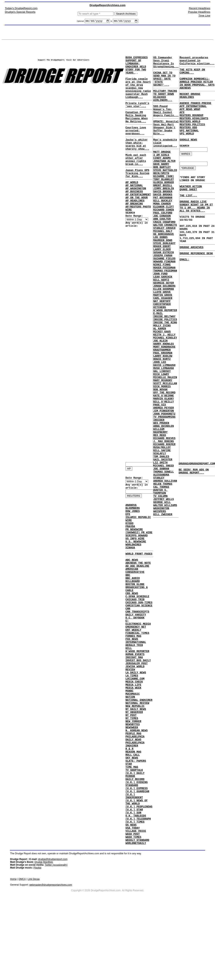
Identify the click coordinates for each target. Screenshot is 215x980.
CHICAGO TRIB (135, 621)
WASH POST (133, 903)
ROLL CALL (133, 808)
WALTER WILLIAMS (165, 593)
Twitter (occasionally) (56, 936)
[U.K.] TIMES (135, 888)
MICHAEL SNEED (164, 545)
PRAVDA (130, 535)
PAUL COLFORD (163, 242)
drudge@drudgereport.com (53, 930)
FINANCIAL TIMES (137, 661)
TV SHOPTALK (134, 826)
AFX (182, 122)
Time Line (204, 16)
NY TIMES (132, 764)
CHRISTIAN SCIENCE (139, 628)
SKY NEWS (132, 811)
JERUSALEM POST (137, 698)
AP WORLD (132, 204)
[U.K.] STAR (134, 873)
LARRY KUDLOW (163, 414)
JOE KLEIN (160, 395)
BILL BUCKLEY (163, 227)
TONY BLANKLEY (164, 202)
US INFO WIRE (135, 549)
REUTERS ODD (188, 141)
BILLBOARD (133, 599)
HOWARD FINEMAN (164, 300)
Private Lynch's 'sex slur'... (137, 115)
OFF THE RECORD (164, 458)
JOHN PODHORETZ (164, 483)
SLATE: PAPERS (136, 815)
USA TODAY (133, 895)
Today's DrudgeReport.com (21, 8)
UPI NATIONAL (189, 144)
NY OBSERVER (134, 756)
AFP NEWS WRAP (190, 119)
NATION (130, 738)
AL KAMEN (160, 381)
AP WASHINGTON (136, 211)
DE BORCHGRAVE (164, 267)
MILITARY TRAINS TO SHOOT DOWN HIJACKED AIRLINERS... (165, 103)
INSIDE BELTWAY (164, 366)
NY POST (131, 760)
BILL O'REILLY (164, 468)
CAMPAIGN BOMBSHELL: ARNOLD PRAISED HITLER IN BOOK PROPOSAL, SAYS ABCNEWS (197, 89)
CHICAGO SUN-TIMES (139, 625)
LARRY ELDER (162, 286)
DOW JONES (133, 516)
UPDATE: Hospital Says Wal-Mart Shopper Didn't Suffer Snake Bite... (166, 140)
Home (13, 950)
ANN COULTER (162, 249)
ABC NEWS (132, 574)
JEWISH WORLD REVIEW (135, 703)
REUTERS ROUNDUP (192, 126)
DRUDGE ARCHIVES (192, 277)
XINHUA (130, 560)
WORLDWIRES (133, 557)
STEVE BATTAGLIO (165, 191)
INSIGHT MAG (134, 691)
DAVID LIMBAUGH (164, 425)
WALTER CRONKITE (165, 256)
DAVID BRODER (163, 216)
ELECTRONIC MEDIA (138, 650)
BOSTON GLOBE (135, 603)
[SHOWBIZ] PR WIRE (139, 542)
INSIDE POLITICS (165, 370)
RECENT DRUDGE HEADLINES (190, 103)
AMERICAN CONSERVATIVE (135, 586)
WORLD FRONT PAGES (139, 567)
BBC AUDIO (133, 596)
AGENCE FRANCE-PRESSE (196, 111)
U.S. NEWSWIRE (136, 553)
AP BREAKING (134, 230)
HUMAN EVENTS (135, 687)
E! (127, 647)
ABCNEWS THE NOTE (138, 577)
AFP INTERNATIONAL (193, 115)
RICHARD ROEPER (164, 520)
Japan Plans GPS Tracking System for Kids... (137, 194)
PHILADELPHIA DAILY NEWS (135, 787)
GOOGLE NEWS (188, 155)
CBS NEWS (132, 614)
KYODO (129, 531)
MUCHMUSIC (133, 734)
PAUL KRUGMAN (163, 410)
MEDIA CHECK (134, 720)
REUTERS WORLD (190, 133)
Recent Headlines (199, 8)
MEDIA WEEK (133, 727)
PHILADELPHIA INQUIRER (135, 795)
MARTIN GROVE (163, 341)
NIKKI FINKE (162, 304)
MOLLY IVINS (162, 377)
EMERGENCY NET (136, 654)
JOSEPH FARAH (163, 293)
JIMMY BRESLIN (164, 213)
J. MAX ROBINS (164, 516)
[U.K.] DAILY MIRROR (135, 831)
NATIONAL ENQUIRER (139, 742)
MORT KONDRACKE (164, 403)
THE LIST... (188, 217)
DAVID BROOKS (163, 220)
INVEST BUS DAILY (138, 694)
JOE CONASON (162, 246)
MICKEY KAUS (162, 384)
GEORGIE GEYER (164, 326)
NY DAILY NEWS (136, 753)
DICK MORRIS (162, 450)
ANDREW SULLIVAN (165, 564)
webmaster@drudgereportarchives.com (51, 955)
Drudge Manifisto (44, 933)
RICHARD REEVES (164, 512)
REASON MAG (133, 804)
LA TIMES (132, 713)
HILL (129, 680)
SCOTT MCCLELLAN (165, 447)
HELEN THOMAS (163, 567)
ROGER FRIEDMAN (164, 308)
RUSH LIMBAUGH (164, 428)
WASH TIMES (133, 906)
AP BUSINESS (134, 215)
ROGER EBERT (162, 282)
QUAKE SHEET (188, 210)
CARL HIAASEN (163, 344)
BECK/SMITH (161, 194)
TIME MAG (132, 822)
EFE (128, 520)
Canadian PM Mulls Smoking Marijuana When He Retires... (137, 129)
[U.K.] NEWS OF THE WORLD (137, 864)
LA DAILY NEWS (136, 709)
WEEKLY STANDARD (137, 910)
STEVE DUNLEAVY (164, 278)
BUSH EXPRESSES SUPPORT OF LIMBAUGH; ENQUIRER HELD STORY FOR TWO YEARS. (137, 68)
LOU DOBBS (160, 271)
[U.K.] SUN (133, 877)
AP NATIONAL (134, 208)
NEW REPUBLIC (135, 749)
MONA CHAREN (162, 231)
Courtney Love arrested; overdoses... (136, 144)
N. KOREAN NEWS (137, 778)
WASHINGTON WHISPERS (161, 598)
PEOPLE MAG (133, 782)
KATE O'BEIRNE (164, 461)
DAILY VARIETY (136, 639)
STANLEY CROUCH (164, 260)
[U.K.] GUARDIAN (137, 851)
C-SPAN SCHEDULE (137, 618)
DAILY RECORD (135, 837)
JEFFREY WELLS (164, 585)
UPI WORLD (187, 148)
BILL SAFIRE (162, 527)
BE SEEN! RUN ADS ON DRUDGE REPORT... (194, 473)
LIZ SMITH (160, 542)
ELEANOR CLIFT (164, 235)
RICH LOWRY (161, 436)
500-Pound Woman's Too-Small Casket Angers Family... (166, 121)
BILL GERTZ (161, 322)
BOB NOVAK (160, 454)
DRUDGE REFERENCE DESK (196, 284)
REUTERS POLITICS (192, 137)
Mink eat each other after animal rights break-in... (136, 178)
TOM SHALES (161, 534)
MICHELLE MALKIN (165, 439)
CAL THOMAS (161, 571)
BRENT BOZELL (163, 209)
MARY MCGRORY (163, 443)
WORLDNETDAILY (136, 914)
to (111, 22)
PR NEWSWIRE (134, 538)
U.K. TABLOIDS (136, 881)
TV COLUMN (160, 582)
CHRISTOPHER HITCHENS (162, 353)
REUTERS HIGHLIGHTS (194, 130)
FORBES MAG (133, 665)
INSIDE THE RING (165, 373)
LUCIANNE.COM (135, 716)
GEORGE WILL (162, 589)
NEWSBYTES (133, 771)
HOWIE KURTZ (162, 417)
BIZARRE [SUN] (164, 198)
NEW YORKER (133, 767)
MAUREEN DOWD (163, 275)
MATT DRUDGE (162, 169)
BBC (128, 592)
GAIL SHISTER (163, 538)
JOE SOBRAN (161, 549)
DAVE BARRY (161, 183)
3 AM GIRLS (161, 172)
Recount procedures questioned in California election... (197, 62)
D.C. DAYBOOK (135, 643)
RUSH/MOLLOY (162, 523)
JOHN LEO (160, 421)
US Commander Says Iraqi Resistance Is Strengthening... (166, 64)
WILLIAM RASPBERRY (160, 503)
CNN (128, 632)
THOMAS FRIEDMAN (165, 311)
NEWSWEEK (132, 775)
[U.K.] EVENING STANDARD (137, 842)
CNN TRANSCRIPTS (137, 636)
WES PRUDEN (161, 494)
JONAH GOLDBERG (164, 330)
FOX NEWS (132, 669)
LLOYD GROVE (162, 337)
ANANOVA (131, 509)
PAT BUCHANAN (163, 224)
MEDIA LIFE (133, 724)
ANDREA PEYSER (164, 476)
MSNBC (129, 731)
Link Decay (34, 950)
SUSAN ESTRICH (164, 289)
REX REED (160, 509)
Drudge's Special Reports (20, 12)
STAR (129, 819)
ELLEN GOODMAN (164, 333)
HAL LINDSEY (162, 432)
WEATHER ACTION (191, 206)
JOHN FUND (160, 315)
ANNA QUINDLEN (164, 498)
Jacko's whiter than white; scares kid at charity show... (137, 160)
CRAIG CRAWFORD (164, 253)
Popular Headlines (199, 12)
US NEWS (131, 892)
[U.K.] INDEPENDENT (134, 857)
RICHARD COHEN (164, 238)
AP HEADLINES (135, 226)
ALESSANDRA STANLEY (161, 558)
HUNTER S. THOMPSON (160, 576)
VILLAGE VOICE (136, 899)
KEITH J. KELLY (164, 388)
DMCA (22, 950)
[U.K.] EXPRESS (137, 848)
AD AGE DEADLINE (137, 581)
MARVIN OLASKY (164, 465)
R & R (129, 800)
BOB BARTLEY (162, 187)
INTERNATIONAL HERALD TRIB (136, 674)
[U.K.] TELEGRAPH (138, 884)
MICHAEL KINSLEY (165, 392)
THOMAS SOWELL (164, 553)
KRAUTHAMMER (162, 406)
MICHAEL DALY (163, 264)
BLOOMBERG (133, 513)
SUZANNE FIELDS (164, 297)
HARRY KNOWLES (164, 399)
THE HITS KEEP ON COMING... (192, 74)
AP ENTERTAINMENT (138, 219)
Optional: (81, 22)
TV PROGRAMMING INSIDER (164, 489)
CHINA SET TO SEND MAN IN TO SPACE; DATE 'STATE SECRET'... (164, 83)
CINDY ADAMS (162, 176)
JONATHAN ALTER (164, 180)
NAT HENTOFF (162, 348)
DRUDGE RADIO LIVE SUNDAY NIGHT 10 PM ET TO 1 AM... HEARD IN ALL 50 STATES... (196, 229)
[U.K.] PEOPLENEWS (139, 870)
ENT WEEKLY (133, 658)
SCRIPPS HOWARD (137, 546)
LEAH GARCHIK (163, 319)
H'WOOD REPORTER (137, 683)
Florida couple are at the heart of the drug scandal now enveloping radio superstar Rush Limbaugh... (138, 95)
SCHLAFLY (160, 531)
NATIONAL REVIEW (137, 745)
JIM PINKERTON (164, 479)
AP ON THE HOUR (137, 222)
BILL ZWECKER (163, 604)
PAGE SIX (160, 472)
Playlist (37, 938)
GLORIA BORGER (164, 205)
